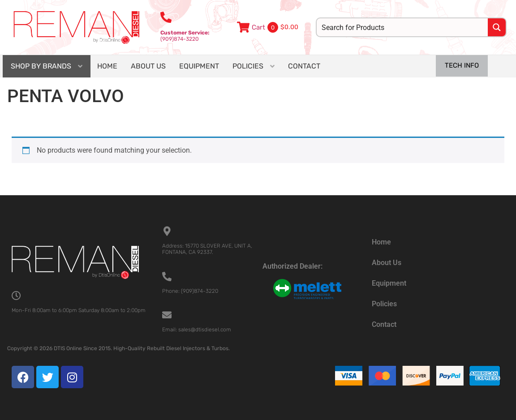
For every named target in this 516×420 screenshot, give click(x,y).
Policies (384, 304)
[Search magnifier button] (497, 27)
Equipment (389, 283)
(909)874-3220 (185, 36)
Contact (384, 324)
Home (381, 242)
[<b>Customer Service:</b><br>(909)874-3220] (166, 17)
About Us (387, 263)
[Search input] (403, 27)
